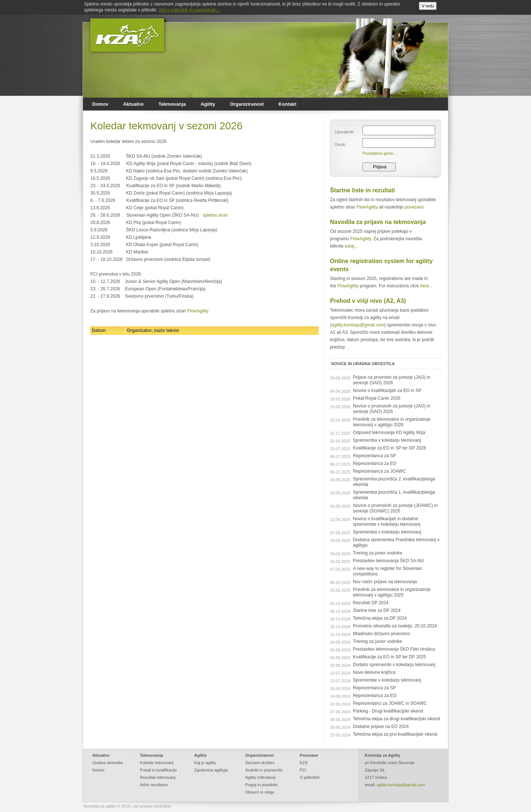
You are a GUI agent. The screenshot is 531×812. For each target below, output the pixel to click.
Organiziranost (247, 104)
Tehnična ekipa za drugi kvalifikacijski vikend (396, 719)
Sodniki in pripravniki (264, 770)
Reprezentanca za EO (375, 463)
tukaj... (351, 246)
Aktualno (133, 104)
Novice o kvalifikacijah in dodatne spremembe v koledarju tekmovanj (387, 521)
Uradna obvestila (107, 763)
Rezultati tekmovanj (158, 777)
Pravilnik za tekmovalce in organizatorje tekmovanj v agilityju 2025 (392, 592)
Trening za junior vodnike (378, 553)
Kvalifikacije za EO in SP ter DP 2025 (389, 657)
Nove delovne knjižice (374, 672)
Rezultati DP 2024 (371, 603)
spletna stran (215, 215)
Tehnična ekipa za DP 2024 (380, 618)
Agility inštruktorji (261, 777)
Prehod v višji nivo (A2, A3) (368, 301)
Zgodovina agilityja (211, 770)
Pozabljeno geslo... (380, 153)
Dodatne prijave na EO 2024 (381, 727)
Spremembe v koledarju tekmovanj (387, 680)
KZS (304, 763)
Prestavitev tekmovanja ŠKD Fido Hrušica (394, 649)
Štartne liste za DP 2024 (377, 610)
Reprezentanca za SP (374, 456)
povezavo (414, 207)
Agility (208, 104)
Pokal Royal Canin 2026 (377, 398)
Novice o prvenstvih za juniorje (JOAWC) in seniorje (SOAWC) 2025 (395, 508)
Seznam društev (260, 763)
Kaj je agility (205, 763)
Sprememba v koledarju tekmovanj (387, 440)
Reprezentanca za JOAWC (379, 471)
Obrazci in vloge (260, 792)
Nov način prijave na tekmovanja (385, 582)
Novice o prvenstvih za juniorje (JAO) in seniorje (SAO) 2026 (392, 409)
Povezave (309, 755)
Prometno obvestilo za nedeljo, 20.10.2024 (395, 626)
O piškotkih (310, 777)
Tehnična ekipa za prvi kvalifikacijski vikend (395, 734)
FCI (303, 770)
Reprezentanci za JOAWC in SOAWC (390, 703)
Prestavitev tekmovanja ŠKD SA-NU (388, 561)
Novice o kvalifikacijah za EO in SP (387, 391)
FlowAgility (198, 311)
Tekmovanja (172, 104)
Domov (100, 104)
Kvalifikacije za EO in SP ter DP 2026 (389, 448)
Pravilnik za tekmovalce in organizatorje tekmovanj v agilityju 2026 (392, 422)
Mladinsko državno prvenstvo (381, 634)
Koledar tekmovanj (157, 763)
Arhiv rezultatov (154, 785)
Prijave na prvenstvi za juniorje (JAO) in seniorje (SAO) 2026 (392, 380)
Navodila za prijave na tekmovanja (378, 222)
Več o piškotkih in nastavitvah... (189, 10)
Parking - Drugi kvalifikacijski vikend (388, 711)
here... (426, 286)
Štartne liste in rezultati (362, 190)
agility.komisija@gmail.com (358, 325)
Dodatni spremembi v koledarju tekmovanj (394, 665)
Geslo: (341, 144)
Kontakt (287, 104)
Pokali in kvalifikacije (159, 770)
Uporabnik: (345, 132)
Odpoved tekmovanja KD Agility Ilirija (389, 433)
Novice (98, 770)
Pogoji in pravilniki (261, 785)
